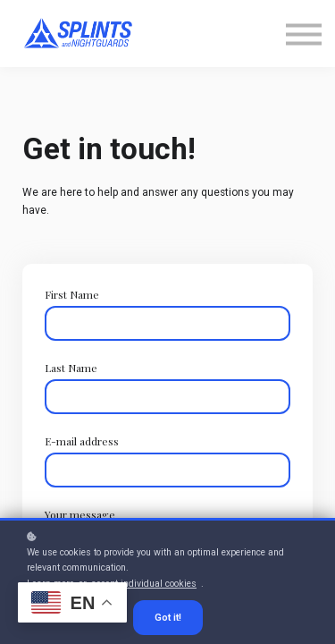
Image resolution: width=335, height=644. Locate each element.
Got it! (168, 618)
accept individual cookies (144, 584)
